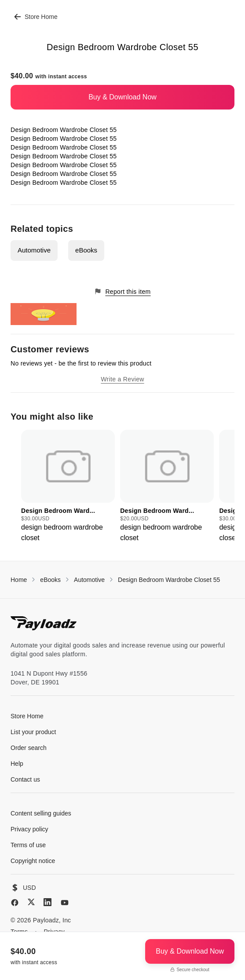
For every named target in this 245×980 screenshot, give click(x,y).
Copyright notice (33, 861)
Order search (29, 748)
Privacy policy (29, 829)
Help (17, 764)
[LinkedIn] (48, 902)
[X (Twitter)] (31, 902)
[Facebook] (15, 903)
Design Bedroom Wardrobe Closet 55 (169, 580)
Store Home (36, 17)
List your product (33, 732)
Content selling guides (41, 813)
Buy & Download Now (122, 97)
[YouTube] (65, 903)
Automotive (34, 250)
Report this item (122, 291)
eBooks (86, 250)
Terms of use (28, 845)
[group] (68, 486)
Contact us (25, 779)
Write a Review (122, 379)
